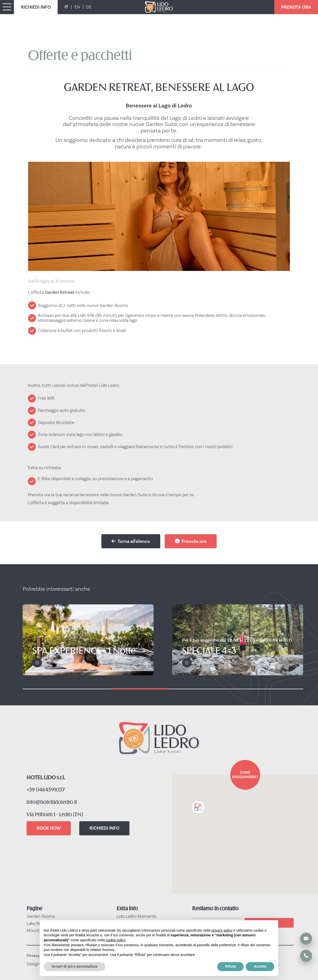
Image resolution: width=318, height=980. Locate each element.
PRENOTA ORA (296, 7)
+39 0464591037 (46, 790)
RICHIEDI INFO (36, 7)
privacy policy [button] (222, 930)
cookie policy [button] (116, 940)
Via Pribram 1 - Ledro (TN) (55, 815)
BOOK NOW (49, 828)
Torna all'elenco (131, 541)
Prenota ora (191, 541)
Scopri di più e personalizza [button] (75, 966)
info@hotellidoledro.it (52, 802)
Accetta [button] (260, 966)
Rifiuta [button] (231, 966)
